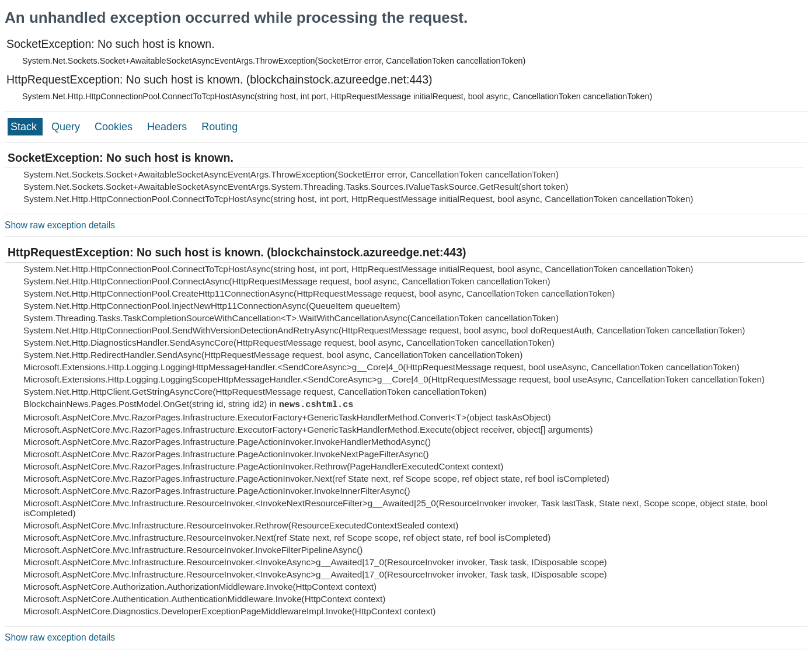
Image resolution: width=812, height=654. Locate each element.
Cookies (115, 127)
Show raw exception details (60, 225)
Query (67, 127)
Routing (219, 127)
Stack (25, 127)
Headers (168, 127)
